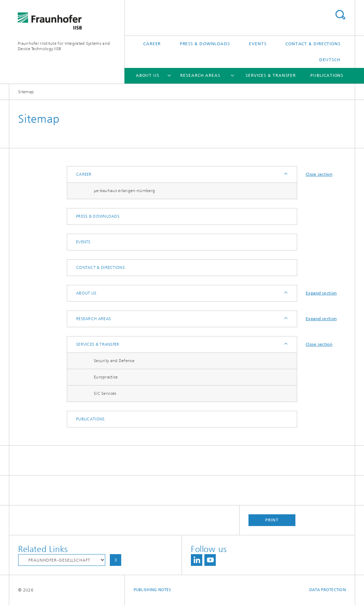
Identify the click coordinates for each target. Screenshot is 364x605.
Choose (116, 560)
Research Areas (200, 75)
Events (258, 44)
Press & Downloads (205, 44)
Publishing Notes (152, 590)
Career (152, 44)
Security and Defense (114, 361)
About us (148, 75)
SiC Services (105, 393)
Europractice (106, 377)
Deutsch (330, 60)
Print (272, 520)
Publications (327, 75)
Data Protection (328, 590)
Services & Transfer (271, 75)
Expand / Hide (285, 174)
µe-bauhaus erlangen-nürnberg (124, 191)
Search (340, 15)
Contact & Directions (313, 44)
